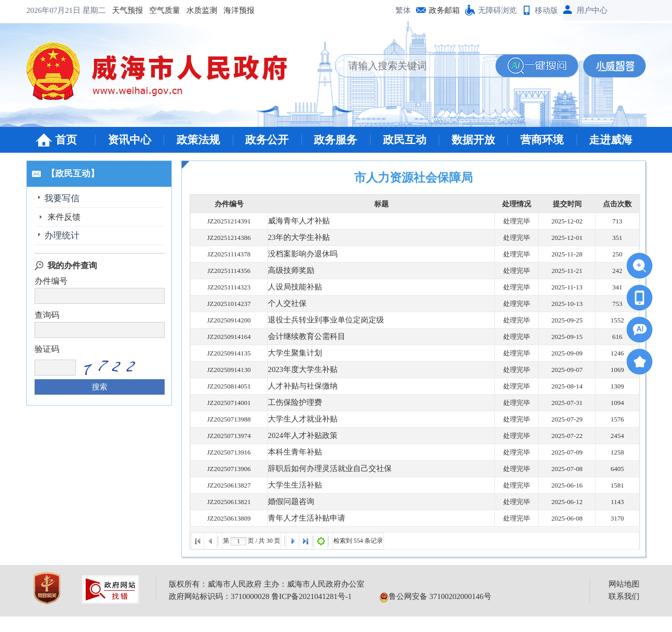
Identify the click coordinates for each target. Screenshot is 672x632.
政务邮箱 (444, 10)
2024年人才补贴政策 (298, 436)
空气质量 (85, 10)
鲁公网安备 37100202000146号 (435, 596)
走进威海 (611, 140)
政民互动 (405, 140)
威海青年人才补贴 (295, 221)
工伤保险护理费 (291, 403)
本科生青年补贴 (291, 452)
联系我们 (624, 596)
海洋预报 (159, 10)
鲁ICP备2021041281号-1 (312, 596)
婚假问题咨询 (288, 502)
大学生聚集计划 (291, 353)
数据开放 (473, 140)
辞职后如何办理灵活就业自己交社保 (322, 469)
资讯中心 (130, 140)
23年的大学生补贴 (295, 238)
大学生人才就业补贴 (298, 419)
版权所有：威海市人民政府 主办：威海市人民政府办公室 (267, 584)
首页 (66, 140)
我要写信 (64, 198)
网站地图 (624, 584)
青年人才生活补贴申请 (301, 518)
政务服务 (335, 140)
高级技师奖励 (288, 271)
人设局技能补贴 (291, 287)
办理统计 (64, 236)
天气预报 (48, 10)
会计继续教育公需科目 (301, 337)
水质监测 (122, 10)
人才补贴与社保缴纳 (298, 386)
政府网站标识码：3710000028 (219, 596)
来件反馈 (64, 217)
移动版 (546, 10)
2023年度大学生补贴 (298, 370)
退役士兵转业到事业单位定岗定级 (318, 320)
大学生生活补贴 (291, 485)
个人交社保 (285, 304)
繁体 (403, 10)
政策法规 (198, 140)
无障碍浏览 (497, 10)
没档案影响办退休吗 (298, 254)
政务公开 (267, 140)
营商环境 (542, 140)
